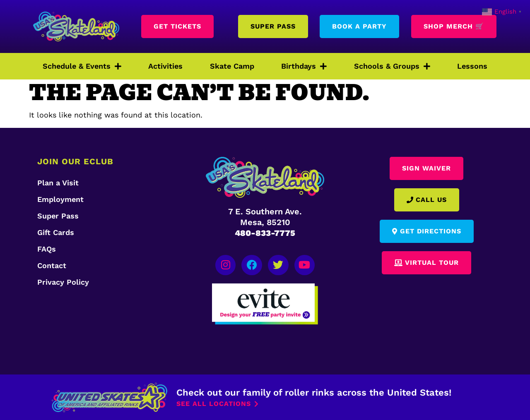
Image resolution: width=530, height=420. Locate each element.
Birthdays (304, 66)
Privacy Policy (63, 282)
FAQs (47, 249)
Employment (60, 199)
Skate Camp (232, 66)
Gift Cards (56, 232)
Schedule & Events (82, 66)
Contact (52, 265)
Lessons (472, 66)
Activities (165, 66)
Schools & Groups (392, 66)
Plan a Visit (58, 183)
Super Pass (58, 216)
